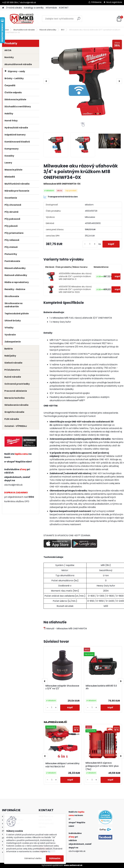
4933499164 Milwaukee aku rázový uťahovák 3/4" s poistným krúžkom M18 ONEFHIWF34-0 (75, 276)
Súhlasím (55, 858)
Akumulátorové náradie (24, 30)
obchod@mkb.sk (13, 485)
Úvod (6, 30)
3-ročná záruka (14, 8)
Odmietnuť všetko (33, 858)
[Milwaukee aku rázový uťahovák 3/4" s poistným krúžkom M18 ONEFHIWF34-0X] (83, 81)
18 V (63, 30)
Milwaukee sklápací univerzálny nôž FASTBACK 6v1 (62, 765)
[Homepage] (3, 8)
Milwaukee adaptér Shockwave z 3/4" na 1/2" (62, 687)
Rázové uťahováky (48, 30)
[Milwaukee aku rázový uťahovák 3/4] (56, 145)
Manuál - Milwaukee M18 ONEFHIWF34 (65, 629)
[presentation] (46, 81)
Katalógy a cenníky (34, 8)
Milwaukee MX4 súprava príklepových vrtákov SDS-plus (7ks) (102, 766)
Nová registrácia (114, 2)
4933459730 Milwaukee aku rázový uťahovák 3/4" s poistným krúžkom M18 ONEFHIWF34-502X (75, 289)
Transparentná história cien (61, 197)
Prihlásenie (96, 2)
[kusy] (90, 244)
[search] (79, 20)
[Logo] (21, 19)
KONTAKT (64, 8)
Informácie (51, 8)
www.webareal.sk (73, 865)
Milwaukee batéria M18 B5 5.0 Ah (101, 687)
